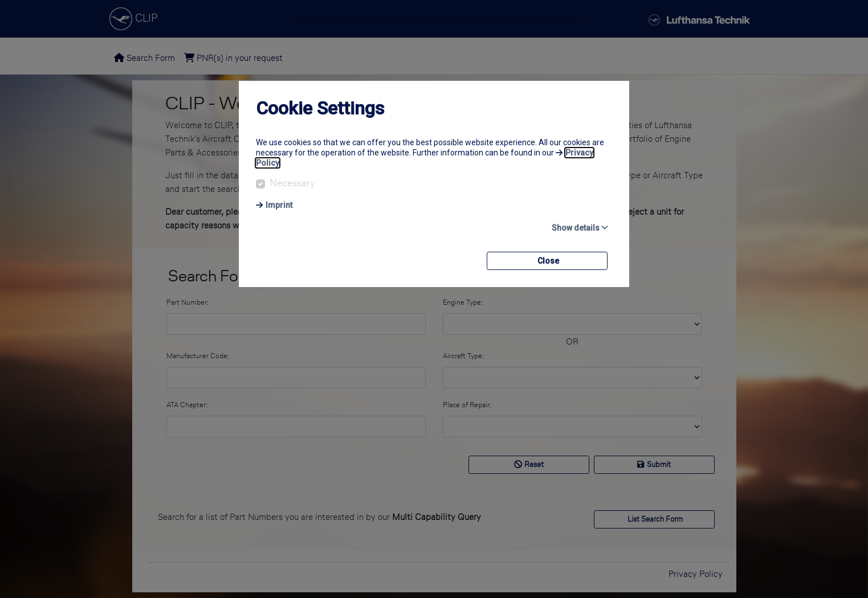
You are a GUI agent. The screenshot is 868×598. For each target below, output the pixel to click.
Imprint (279, 205)
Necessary (292, 183)
